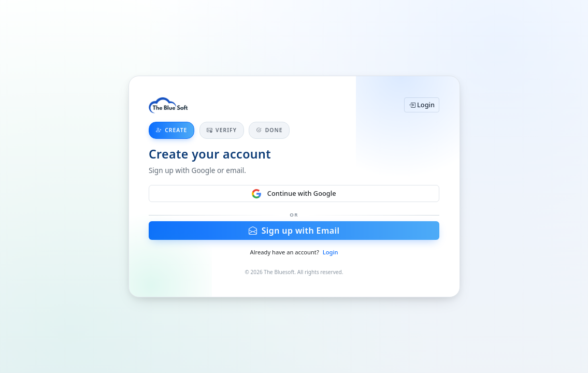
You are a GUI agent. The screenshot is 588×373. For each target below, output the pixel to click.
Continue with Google (294, 194)
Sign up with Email (294, 231)
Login (422, 105)
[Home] (168, 105)
